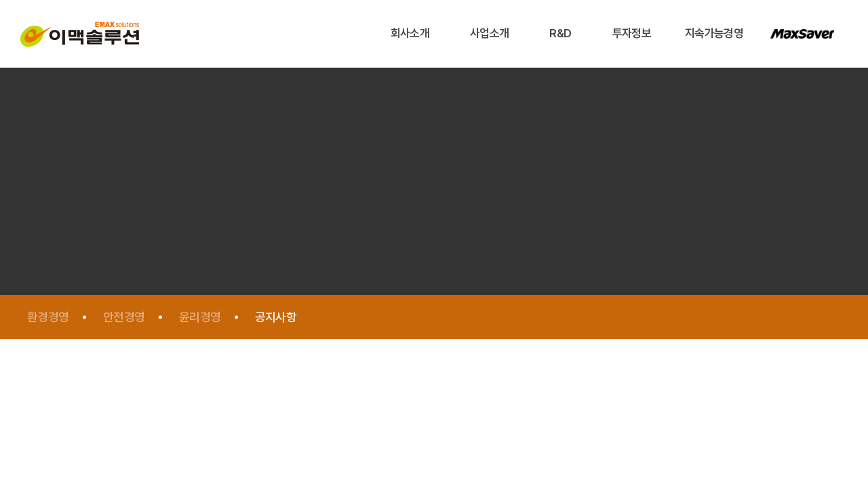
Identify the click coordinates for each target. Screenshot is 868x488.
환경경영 (48, 317)
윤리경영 (200, 317)
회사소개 (410, 33)
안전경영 (124, 317)
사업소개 (489, 33)
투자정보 (632, 33)
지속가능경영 (714, 33)
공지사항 (276, 317)
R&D (560, 33)
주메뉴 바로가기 (0, 0)
